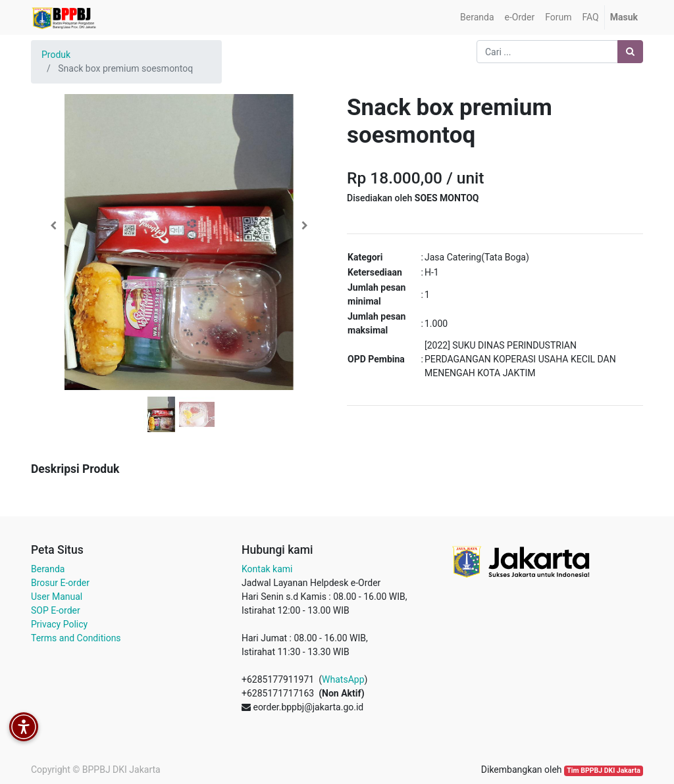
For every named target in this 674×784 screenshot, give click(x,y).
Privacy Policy (59, 624)
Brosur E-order (60, 583)
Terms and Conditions (76, 638)
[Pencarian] (630, 52)
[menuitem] (477, 17)
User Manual (57, 597)
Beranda (48, 569)
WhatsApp (343, 679)
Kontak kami (267, 569)
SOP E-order (56, 610)
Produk (56, 55)
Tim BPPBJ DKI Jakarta (604, 771)
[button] (53, 226)
